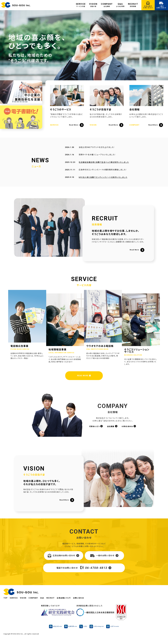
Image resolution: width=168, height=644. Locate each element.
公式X (83, 632)
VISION (93, 5)
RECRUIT (133, 5)
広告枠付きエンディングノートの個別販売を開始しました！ (103, 174)
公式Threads (114, 632)
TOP (6, 604)
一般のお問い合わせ (104, 561)
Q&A (120, 5)
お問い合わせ (83, 604)
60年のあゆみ (130, 429)
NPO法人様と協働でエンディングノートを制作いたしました (103, 181)
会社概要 (112, 429)
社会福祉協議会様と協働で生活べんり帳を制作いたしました (104, 166)
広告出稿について (68, 604)
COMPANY (107, 5)
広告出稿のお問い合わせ (64, 561)
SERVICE (81, 5)
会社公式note (54, 632)
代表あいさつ (95, 429)
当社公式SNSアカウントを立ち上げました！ (97, 151)
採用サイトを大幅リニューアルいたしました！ (97, 159)
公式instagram (97, 632)
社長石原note (70, 632)
